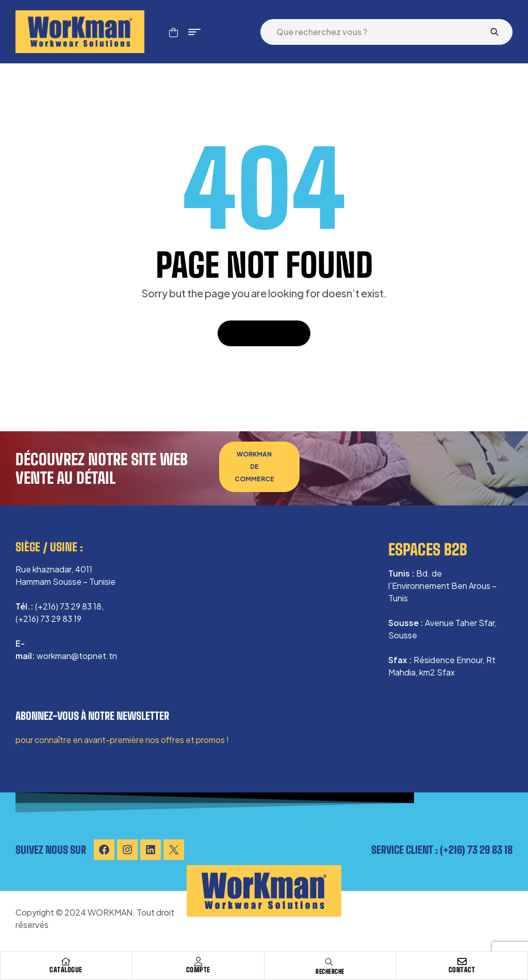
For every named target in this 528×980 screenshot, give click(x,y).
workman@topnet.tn (77, 656)
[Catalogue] (66, 961)
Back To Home (264, 333)
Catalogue (66, 970)
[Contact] (462, 961)
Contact (462, 970)
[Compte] (198, 961)
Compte (198, 970)
